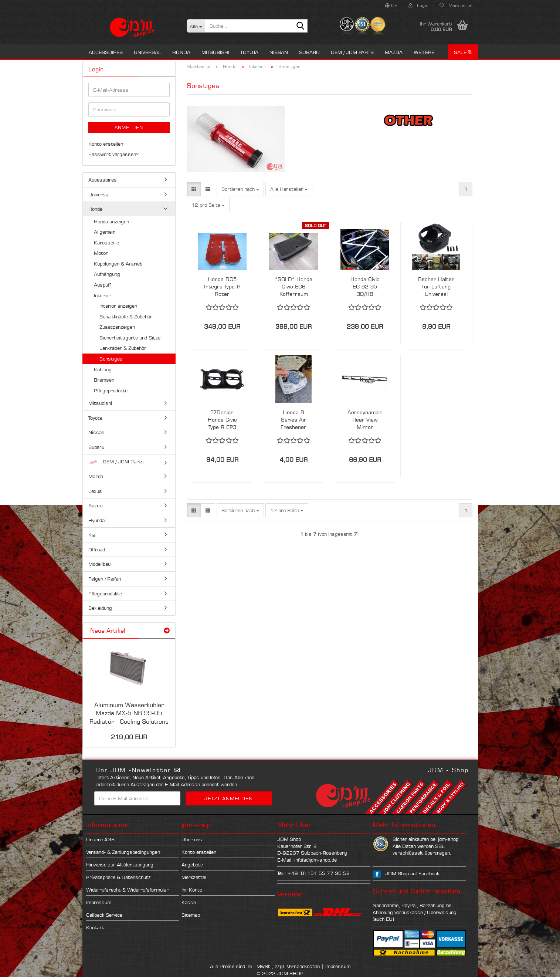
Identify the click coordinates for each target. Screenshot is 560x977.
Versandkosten (303, 966)
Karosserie (106, 243)
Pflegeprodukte (111, 391)
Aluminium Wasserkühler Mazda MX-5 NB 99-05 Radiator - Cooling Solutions (129, 713)
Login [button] (418, 5)
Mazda (394, 52)
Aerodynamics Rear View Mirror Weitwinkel (365, 420)
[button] (391, 6)
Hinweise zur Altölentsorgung (120, 865)
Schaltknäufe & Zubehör (126, 317)
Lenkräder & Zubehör (123, 348)
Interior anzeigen (118, 306)
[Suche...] (196, 26)
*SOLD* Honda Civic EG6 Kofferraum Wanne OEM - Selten (294, 287)
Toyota (249, 52)
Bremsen (104, 380)
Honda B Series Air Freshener (293, 420)
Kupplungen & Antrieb (118, 264)
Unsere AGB (100, 839)
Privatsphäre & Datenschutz (118, 877)
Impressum (99, 902)
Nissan (279, 52)
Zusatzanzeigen (117, 327)
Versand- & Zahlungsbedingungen (123, 852)
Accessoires (106, 52)
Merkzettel (456, 5)
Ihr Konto (192, 890)
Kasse (189, 902)
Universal (147, 52)
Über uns (192, 839)
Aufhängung (107, 274)
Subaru (309, 52)
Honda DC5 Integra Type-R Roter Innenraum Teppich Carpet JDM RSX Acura (222, 287)
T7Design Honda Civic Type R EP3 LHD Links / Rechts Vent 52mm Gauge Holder (222, 420)
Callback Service (104, 915)
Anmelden (129, 127)
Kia (92, 535)
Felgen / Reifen (105, 579)
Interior (102, 295)
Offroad (97, 550)
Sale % (463, 52)
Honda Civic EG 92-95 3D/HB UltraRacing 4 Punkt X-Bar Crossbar (365, 287)
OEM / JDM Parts (352, 52)
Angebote (192, 865)
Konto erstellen (106, 144)
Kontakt (95, 927)
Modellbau (99, 564)
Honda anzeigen (111, 222)
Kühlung (103, 369)
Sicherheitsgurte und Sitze (130, 338)
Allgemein (105, 232)
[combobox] (240, 189)
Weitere (424, 52)
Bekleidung (100, 608)
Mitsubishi (215, 52)
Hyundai (97, 520)
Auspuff (102, 285)
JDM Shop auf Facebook (412, 873)
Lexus (95, 491)
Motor (101, 253)
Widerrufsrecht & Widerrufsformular (127, 890)
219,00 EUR (129, 737)
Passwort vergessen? (113, 154)
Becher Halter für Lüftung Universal (436, 286)
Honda (181, 52)
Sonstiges (111, 359)
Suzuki (96, 506)
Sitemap (191, 915)
